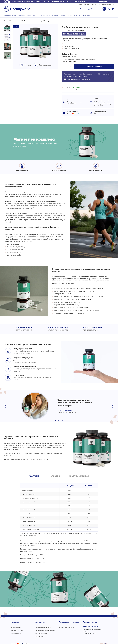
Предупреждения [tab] (79, 476)
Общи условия (40, 636)
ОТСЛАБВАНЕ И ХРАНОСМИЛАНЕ (47, 15)
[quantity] (67, 67)
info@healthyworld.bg (106, 4)
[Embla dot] (56, 420)
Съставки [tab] (35, 476)
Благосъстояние (15, 21)
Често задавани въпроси (87, 4)
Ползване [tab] (54, 476)
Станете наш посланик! (66, 627)
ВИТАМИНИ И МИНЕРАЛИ (26, 15)
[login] (109, 9)
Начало (6, 21)
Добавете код (108, 1)
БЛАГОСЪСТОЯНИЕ (10, 15)
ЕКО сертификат (16, 633)
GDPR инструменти (41, 633)
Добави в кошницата (94, 67)
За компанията (16, 627)
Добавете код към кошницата (79, 79)
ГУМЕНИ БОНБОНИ (66, 15)
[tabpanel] (59, 521)
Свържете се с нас (17, 630)
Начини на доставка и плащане (45, 630)
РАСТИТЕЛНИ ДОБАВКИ (82, 15)
